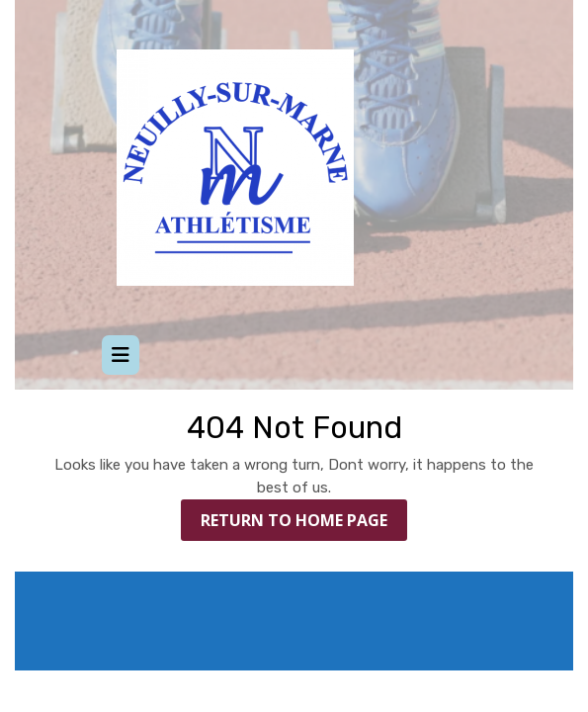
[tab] (121, 355)
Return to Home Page (304, 524)
